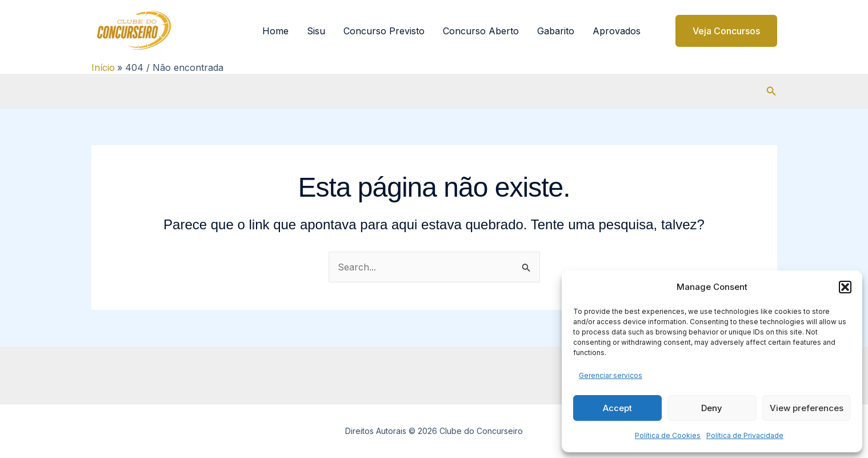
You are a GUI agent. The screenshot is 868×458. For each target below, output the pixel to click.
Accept (617, 408)
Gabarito (556, 31)
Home (275, 31)
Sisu (316, 31)
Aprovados (617, 31)
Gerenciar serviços (611, 375)
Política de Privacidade (745, 435)
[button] (845, 287)
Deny (712, 408)
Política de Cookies (668, 435)
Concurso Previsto (384, 31)
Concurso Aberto (481, 31)
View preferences (807, 408)
